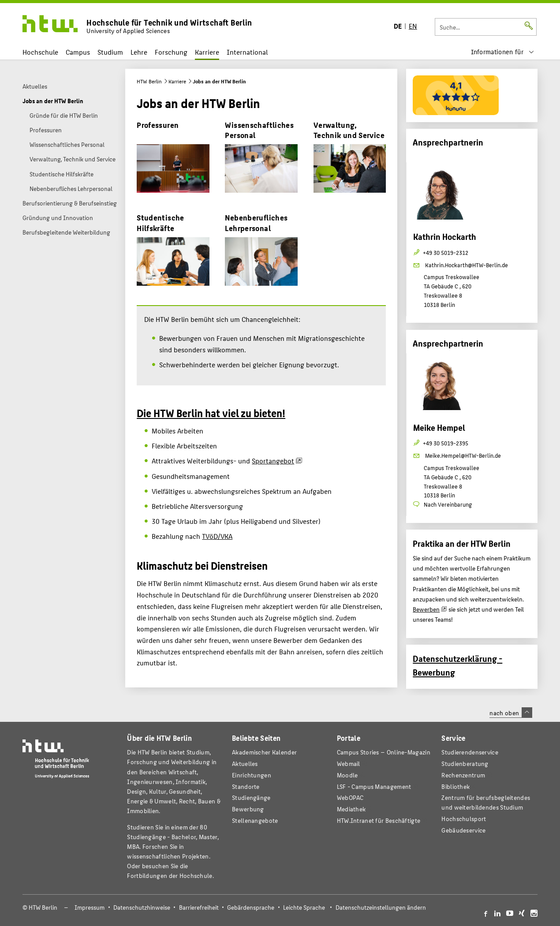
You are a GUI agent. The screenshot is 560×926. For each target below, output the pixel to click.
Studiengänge (251, 797)
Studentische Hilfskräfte (161, 222)
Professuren (158, 125)
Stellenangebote (255, 820)
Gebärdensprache (251, 907)
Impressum (90, 907)
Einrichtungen (252, 775)
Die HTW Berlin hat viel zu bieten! (211, 413)
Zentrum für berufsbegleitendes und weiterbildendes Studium (486, 802)
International (247, 52)
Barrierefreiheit (199, 907)
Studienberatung (465, 764)
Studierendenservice (470, 752)
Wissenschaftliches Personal (259, 130)
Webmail (349, 764)
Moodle (347, 775)
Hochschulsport (464, 819)
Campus (78, 52)
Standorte (246, 786)
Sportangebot (273, 461)
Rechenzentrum (463, 775)
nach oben (511, 713)
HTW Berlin (149, 81)
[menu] (502, 52)
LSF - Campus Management (374, 786)
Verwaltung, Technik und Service (349, 130)
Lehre (139, 52)
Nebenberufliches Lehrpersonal (256, 222)
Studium (110, 52)
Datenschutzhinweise (142, 907)
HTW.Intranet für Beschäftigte (379, 820)
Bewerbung (248, 809)
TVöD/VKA (217, 536)
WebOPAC (350, 797)
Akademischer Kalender (264, 752)
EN (413, 26)
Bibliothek (455, 786)
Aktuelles (245, 764)
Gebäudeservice (463, 830)
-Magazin (384, 752)
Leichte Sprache (304, 907)
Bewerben (426, 609)
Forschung (171, 52)
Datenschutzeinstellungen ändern (381, 907)
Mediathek (351, 809)
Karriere (207, 52)
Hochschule (40, 52)
